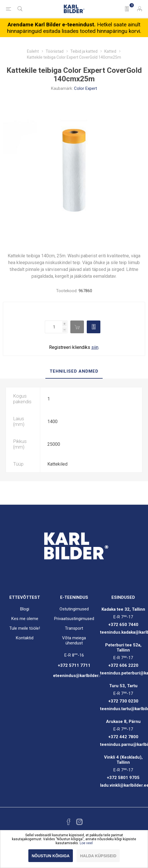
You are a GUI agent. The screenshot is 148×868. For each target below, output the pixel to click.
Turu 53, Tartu (123, 686)
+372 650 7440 (123, 625)
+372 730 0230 (123, 701)
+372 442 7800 (123, 737)
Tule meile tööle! (25, 628)
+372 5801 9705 (123, 778)
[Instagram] (79, 822)
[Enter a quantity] (54, 327)
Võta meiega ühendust (74, 640)
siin (95, 347)
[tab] (74, 372)
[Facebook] (69, 822)
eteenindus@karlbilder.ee (79, 676)
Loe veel (86, 843)
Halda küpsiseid (98, 856)
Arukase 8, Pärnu (123, 721)
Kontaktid (25, 638)
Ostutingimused (74, 609)
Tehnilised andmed (74, 371)
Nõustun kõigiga (51, 856)
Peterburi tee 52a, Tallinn (123, 648)
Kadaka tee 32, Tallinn (123, 609)
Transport (74, 628)
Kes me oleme (25, 619)
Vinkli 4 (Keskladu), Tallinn (123, 760)
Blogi (25, 609)
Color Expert (85, 88)
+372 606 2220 (123, 665)
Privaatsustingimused (74, 619)
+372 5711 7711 (74, 665)
